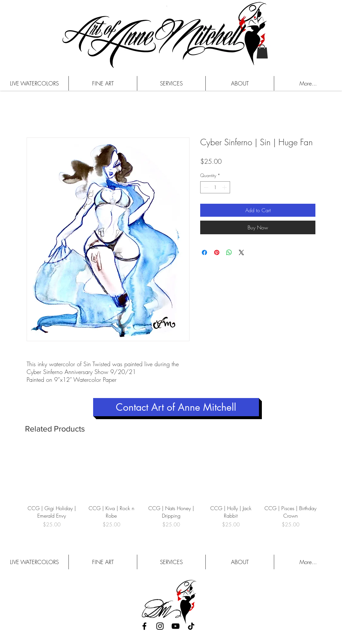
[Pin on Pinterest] (217, 252)
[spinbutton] (215, 187)
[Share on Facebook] (204, 252)
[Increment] (225, 187)
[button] (262, 52)
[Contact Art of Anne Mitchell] (176, 407)
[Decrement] (205, 187)
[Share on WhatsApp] (229, 252)
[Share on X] (241, 252)
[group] (171, 491)
